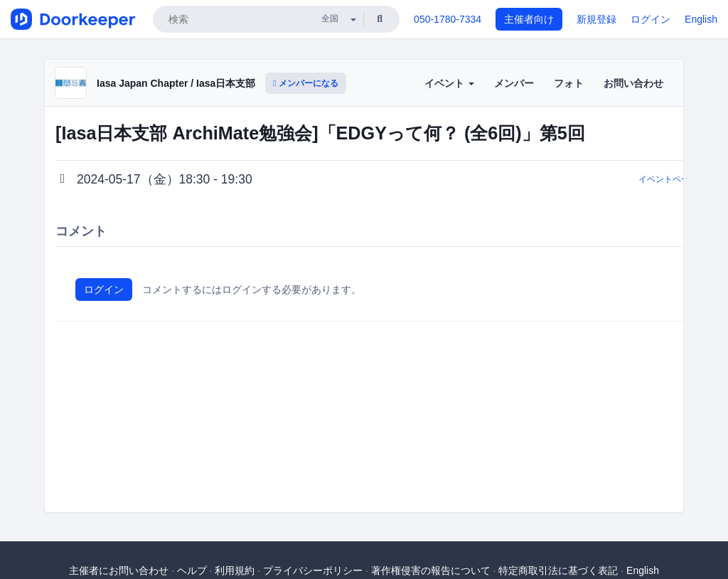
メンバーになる (306, 83)
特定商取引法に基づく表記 (558, 570)
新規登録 (596, 19)
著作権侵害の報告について (431, 570)
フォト (569, 83)
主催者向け (529, 19)
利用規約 (235, 570)
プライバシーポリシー (313, 570)
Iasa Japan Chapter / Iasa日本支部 (176, 83)
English (701, 19)
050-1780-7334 (448, 19)
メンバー (514, 83)
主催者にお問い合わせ (119, 570)
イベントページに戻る (681, 179)
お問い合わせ (633, 83)
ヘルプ (192, 570)
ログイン (651, 19)
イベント (449, 83)
